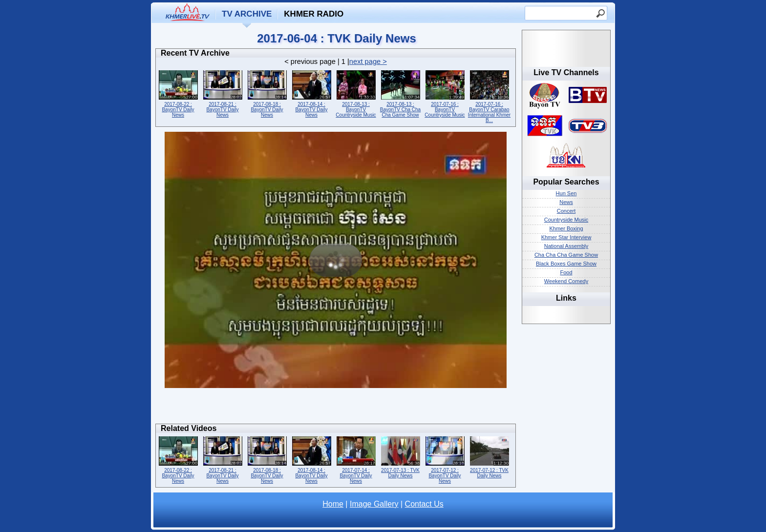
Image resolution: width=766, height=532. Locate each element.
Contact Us (424, 504)
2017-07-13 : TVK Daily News (400, 456)
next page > (368, 61)
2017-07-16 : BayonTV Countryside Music (445, 93)
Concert (566, 211)
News (566, 202)
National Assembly (566, 246)
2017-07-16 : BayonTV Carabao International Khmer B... (489, 96)
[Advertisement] (336, 409)
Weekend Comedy (566, 281)
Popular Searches (566, 182)
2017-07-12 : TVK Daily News (489, 456)
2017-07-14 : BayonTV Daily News (356, 459)
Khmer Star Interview (566, 237)
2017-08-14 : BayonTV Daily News (311, 93)
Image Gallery (374, 504)
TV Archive (247, 14)
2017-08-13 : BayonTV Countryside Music (356, 93)
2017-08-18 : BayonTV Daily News (267, 93)
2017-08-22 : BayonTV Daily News (178, 93)
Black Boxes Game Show (566, 264)
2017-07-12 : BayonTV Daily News (445, 459)
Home (333, 504)
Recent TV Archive (195, 53)
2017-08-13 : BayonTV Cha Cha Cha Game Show (400, 93)
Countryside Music (566, 220)
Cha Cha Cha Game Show (566, 255)
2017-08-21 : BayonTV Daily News (223, 93)
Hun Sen (566, 193)
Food (566, 272)
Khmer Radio (314, 14)
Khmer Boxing (566, 228)
